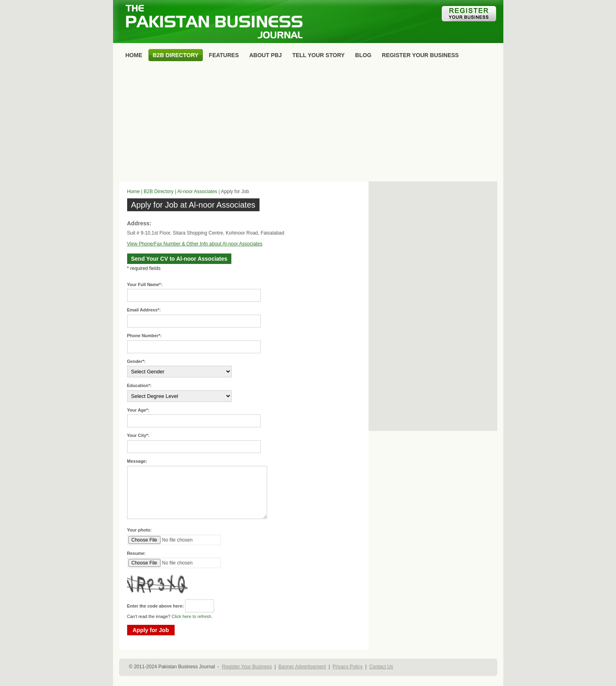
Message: (137, 461)
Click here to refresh (191, 616)
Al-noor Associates (197, 192)
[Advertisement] (308, 123)
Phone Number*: (144, 336)
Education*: (139, 385)
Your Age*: (138, 410)
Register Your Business (247, 667)
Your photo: (140, 530)
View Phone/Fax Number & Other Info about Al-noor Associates (195, 244)
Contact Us (381, 667)
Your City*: (138, 435)
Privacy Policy (348, 667)
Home (134, 192)
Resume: (136, 553)
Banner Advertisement (302, 667)
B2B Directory (159, 192)
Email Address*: (144, 310)
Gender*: (136, 361)
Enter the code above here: (156, 606)
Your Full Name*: (145, 284)
